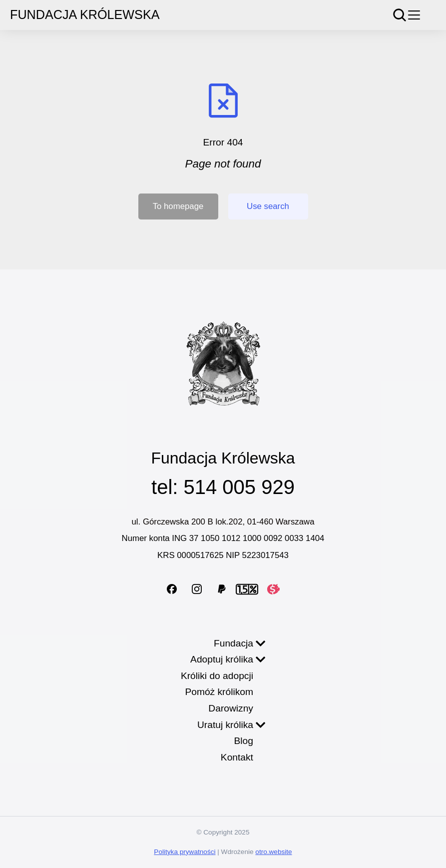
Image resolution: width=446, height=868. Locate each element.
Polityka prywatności (185, 852)
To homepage (178, 206)
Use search (268, 206)
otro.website (273, 852)
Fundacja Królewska (85, 14)
